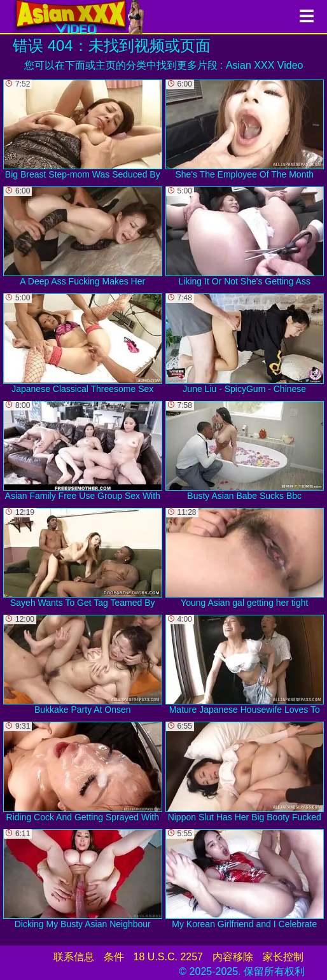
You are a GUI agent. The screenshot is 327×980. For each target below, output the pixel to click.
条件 (114, 957)
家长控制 (283, 957)
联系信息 (74, 957)
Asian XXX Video (265, 65)
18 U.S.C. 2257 (168, 957)
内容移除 (233, 957)
